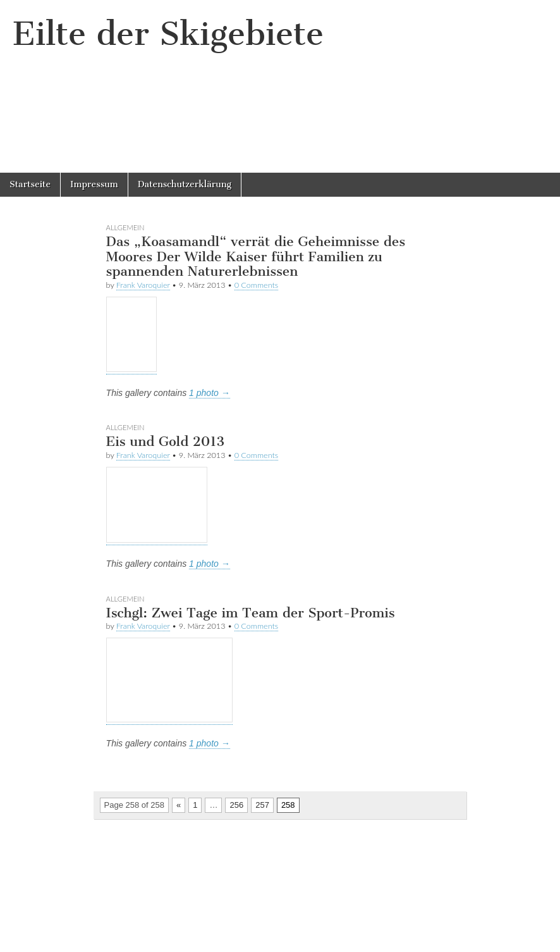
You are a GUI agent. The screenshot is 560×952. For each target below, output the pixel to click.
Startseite (30, 184)
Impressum (94, 184)
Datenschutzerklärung (185, 184)
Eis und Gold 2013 (166, 441)
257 (262, 805)
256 (236, 805)
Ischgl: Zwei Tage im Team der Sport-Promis (251, 613)
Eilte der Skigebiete (168, 34)
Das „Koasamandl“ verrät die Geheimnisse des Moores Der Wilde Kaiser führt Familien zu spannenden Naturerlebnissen (256, 256)
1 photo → (210, 393)
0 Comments (257, 285)
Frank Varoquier (143, 285)
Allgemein (125, 227)
